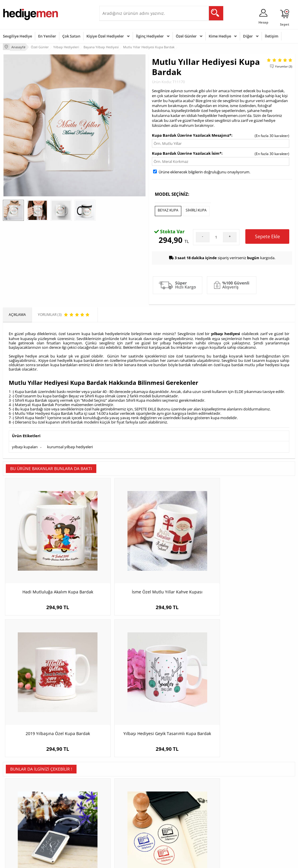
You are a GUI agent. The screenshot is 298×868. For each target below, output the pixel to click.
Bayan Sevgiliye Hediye (121, 823)
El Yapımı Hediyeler (68, 810)
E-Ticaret (131, 861)
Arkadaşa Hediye (215, 819)
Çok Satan (71, 36)
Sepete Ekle (267, 236)
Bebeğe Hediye (214, 810)
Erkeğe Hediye (213, 784)
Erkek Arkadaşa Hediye (71, 793)
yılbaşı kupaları (25, 443)
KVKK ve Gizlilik (15, 819)
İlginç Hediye (212, 828)
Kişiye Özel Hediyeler (105, 36)
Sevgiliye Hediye (17, 36)
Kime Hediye (220, 36)
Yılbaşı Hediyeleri (166, 802)
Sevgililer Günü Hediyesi (172, 784)
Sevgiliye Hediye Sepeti (121, 793)
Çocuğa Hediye (214, 802)
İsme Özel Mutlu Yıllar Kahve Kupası (112, 553)
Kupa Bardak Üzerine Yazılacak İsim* (187, 152)
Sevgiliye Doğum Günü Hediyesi (120, 804)
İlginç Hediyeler (150, 36)
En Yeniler (47, 36)
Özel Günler (186, 36)
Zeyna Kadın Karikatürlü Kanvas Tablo (186, 679)
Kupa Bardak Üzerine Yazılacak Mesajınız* (192, 134)
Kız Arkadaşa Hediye (69, 802)
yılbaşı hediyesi (226, 331)
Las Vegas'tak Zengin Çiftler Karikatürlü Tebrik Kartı (259, 679)
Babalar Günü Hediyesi (171, 832)
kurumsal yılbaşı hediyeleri (70, 443)
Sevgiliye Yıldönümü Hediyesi (118, 834)
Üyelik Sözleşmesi (17, 793)
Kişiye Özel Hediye (68, 784)
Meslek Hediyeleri (67, 828)
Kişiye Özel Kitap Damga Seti (113, 676)
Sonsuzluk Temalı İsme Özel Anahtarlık (39, 679)
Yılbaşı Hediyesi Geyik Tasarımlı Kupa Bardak (259, 553)
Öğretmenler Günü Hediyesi (167, 821)
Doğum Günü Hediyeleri (171, 793)
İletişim (272, 36)
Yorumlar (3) (284, 65)
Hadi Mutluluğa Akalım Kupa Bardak (40, 553)
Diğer (248, 36)
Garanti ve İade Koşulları (23, 810)
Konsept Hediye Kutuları (121, 784)
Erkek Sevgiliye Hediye (120, 814)
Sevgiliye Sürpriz (66, 819)
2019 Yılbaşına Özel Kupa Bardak (186, 553)
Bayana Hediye (214, 793)
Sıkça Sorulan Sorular (20, 828)
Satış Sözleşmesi (16, 802)
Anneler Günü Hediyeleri (172, 810)
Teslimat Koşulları (17, 784)
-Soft (118, 861)
